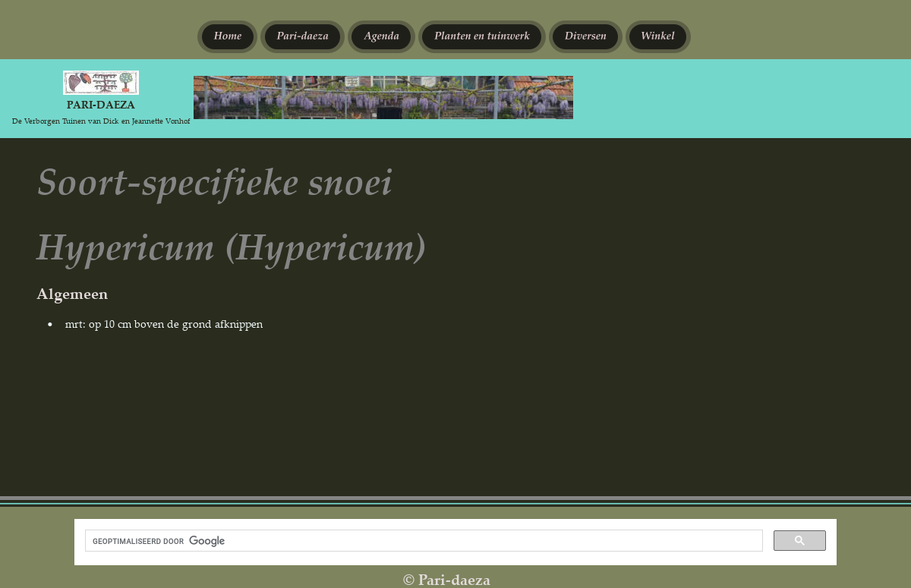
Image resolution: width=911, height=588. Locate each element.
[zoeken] (422, 541)
